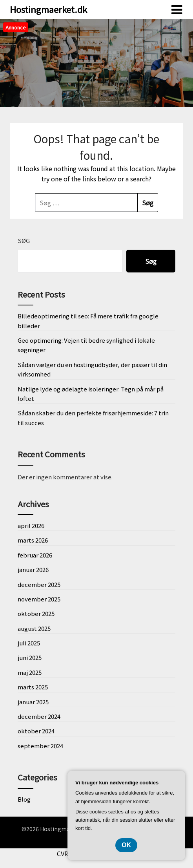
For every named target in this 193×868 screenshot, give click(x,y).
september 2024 (40, 746)
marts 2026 (33, 540)
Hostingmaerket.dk (48, 9)
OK (126, 845)
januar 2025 (33, 702)
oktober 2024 (36, 731)
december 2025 (39, 584)
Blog (24, 799)
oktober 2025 (36, 613)
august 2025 (34, 628)
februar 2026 (35, 555)
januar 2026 (33, 569)
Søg (24, 240)
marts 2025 (33, 687)
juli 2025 (29, 643)
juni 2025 (30, 657)
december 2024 (39, 716)
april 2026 (31, 525)
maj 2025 (30, 672)
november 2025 (39, 599)
